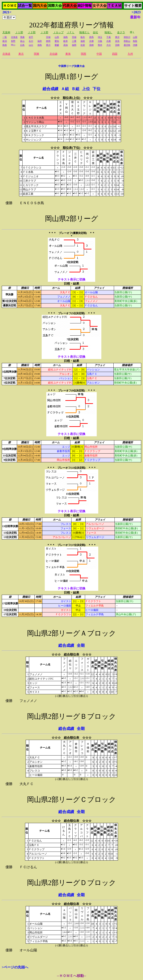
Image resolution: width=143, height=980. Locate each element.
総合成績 (50, 89)
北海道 (14, 37)
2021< (7, 12)
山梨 (135, 37)
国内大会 (40, 6)
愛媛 (57, 45)
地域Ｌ (108, 32)
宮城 (48, 37)
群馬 (91, 37)
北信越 (54, 54)
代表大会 (70, 6)
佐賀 (83, 45)
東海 (68, 54)
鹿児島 (127, 45)
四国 (115, 54)
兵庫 (109, 41)
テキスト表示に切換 (71, 280)
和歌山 (127, 41)
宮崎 (117, 45)
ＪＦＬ (71, 32)
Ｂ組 (75, 89)
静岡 (48, 41)
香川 (48, 45)
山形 (57, 37)
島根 (5, 45)
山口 (31, 45)
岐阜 (66, 41)
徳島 (40, 45)
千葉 (109, 37)
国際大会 (55, 6)
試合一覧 (25, 6)
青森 (22, 37)
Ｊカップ (58, 32)
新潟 (5, 41)
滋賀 (83, 41)
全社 (95, 32)
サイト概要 (133, 6)
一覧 (5, 37)
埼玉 (100, 37)
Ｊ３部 (44, 32)
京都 (91, 41)
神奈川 (127, 37)
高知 (66, 45)
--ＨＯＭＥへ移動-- (71, 976)
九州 (130, 54)
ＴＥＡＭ (114, 6)
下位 (97, 89)
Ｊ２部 (32, 32)
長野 (13, 41)
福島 (66, 37)
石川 (31, 41)
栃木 (83, 37)
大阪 (100, 41)
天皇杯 (6, 32)
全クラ (121, 32)
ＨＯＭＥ (10, 6)
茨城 (74, 37)
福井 (40, 41)
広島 (22, 45)
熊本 (100, 45)
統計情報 (85, 6)
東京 (117, 37)
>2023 (136, 12)
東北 (21, 54)
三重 (74, 41)
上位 (86, 89)
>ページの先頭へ (15, 967)
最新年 (135, 17)
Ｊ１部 (19, 32)
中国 (99, 54)
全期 (81, 645)
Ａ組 (65, 89)
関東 (37, 54)
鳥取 (135, 41)
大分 (109, 45)
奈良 (117, 41)
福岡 (74, 45)
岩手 (31, 37)
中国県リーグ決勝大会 (71, 66)
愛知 (57, 41)
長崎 (91, 45)
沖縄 (135, 45)
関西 (84, 54)
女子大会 (100, 6)
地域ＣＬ (84, 32)
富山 (22, 41)
